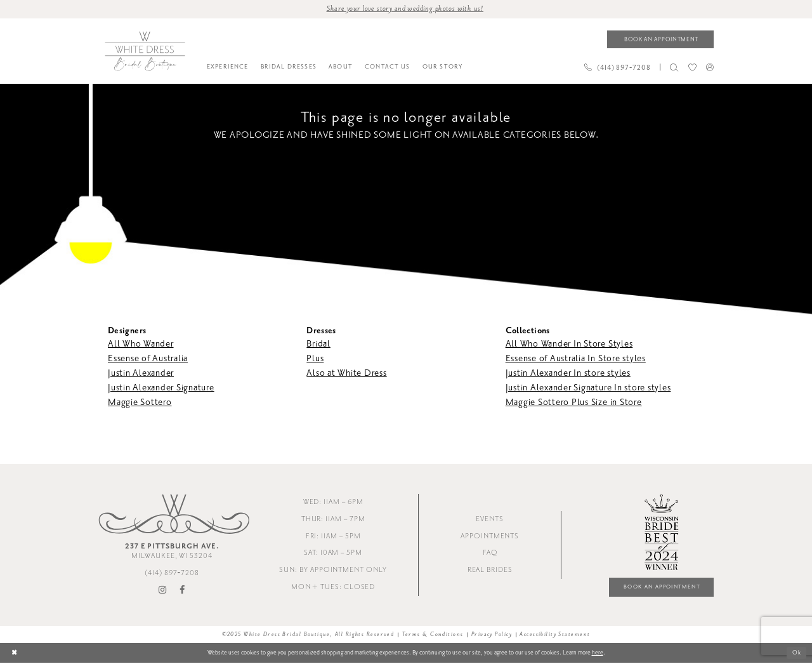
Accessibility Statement (555, 636)
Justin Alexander (141, 374)
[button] (710, 68)
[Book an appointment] (660, 40)
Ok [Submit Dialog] (796, 654)
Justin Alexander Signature (161, 388)
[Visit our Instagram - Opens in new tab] (163, 592)
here (598, 654)
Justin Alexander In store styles (568, 374)
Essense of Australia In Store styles (576, 359)
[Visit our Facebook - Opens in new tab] (182, 592)
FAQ (490, 554)
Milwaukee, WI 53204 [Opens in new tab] (172, 552)
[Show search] (674, 68)
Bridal (318, 344)
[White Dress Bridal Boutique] (145, 51)
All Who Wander (141, 344)
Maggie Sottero (140, 403)
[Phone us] (617, 68)
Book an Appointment (659, 588)
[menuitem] (227, 68)
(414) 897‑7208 (172, 574)
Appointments (490, 537)
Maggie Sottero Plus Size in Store (574, 403)
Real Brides (490, 571)
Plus (315, 359)
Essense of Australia (148, 359)
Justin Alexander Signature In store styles (588, 388)
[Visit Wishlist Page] (692, 68)
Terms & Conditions (433, 636)
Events (490, 520)
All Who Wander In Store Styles (569, 344)
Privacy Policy (492, 636)
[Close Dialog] (15, 654)
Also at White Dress (346, 374)
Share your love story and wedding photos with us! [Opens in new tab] (405, 9)
